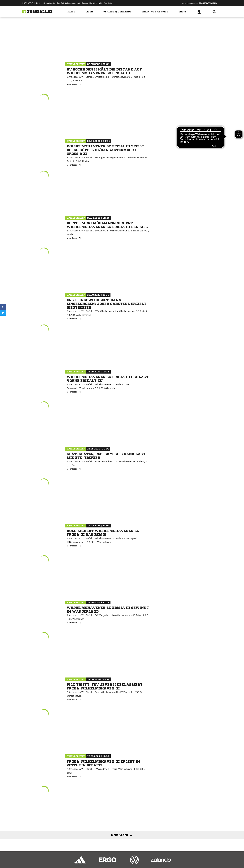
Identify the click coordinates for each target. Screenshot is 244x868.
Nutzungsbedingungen (61, 861)
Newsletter (108, 3)
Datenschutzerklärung (42, 861)
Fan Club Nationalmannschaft (69, 3)
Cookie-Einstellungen (114, 861)
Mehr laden (123, 835)
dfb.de (38, 3)
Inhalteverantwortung (95, 861)
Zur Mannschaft (121, 49)
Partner (85, 3)
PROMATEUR (28, 3)
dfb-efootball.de (49, 3)
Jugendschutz (78, 861)
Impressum (27, 861)
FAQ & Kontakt (96, 3)
